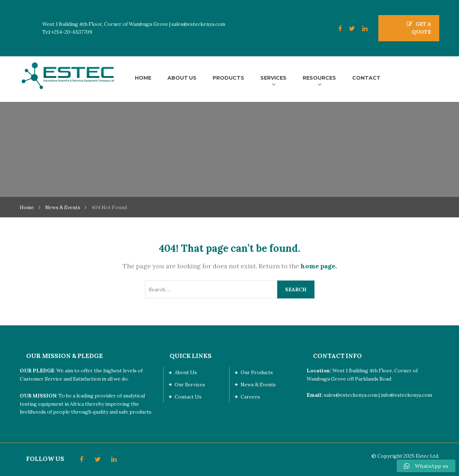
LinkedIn (361, 29)
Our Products (257, 372)
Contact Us (188, 397)
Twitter (348, 29)
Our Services (190, 385)
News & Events (63, 207)
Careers (250, 397)
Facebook (336, 29)
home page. (319, 266)
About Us (186, 372)
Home (27, 207)
